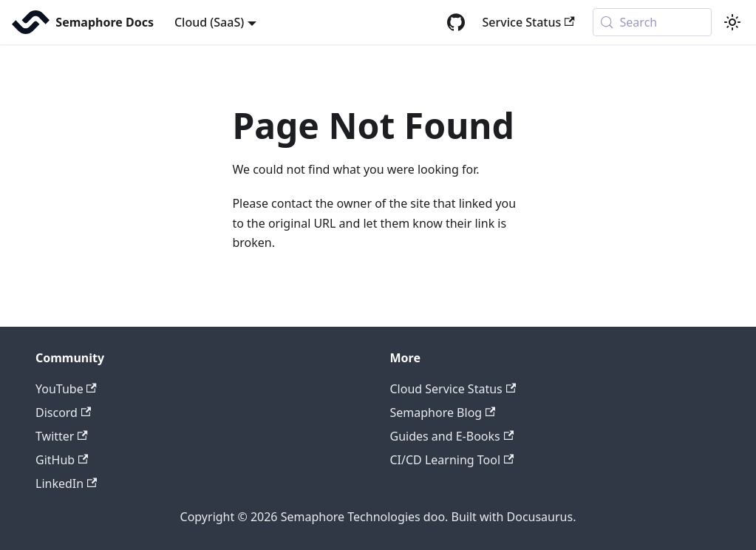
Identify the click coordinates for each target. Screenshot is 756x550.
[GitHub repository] (456, 22)
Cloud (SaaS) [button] (209, 22)
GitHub (62, 460)
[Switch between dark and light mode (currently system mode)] (732, 22)
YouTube (66, 389)
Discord (63, 412)
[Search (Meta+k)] (652, 22)
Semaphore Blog (443, 412)
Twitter (62, 436)
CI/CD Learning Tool (452, 460)
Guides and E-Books (452, 436)
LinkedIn (66, 483)
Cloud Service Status (453, 389)
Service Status (529, 22)
